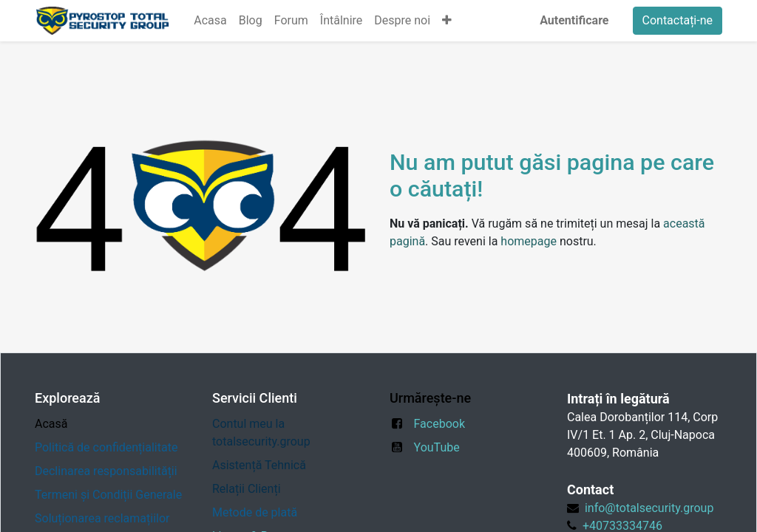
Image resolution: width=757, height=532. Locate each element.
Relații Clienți (247, 489)
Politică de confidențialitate (106, 447)
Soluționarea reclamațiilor (102, 518)
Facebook (439, 424)
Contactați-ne (678, 20)
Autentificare (574, 20)
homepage (529, 241)
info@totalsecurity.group (649, 508)
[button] (447, 21)
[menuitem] (210, 21)
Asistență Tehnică (259, 465)
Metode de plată (256, 512)
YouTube (437, 447)
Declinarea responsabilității (106, 471)
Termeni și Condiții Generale (108, 495)
